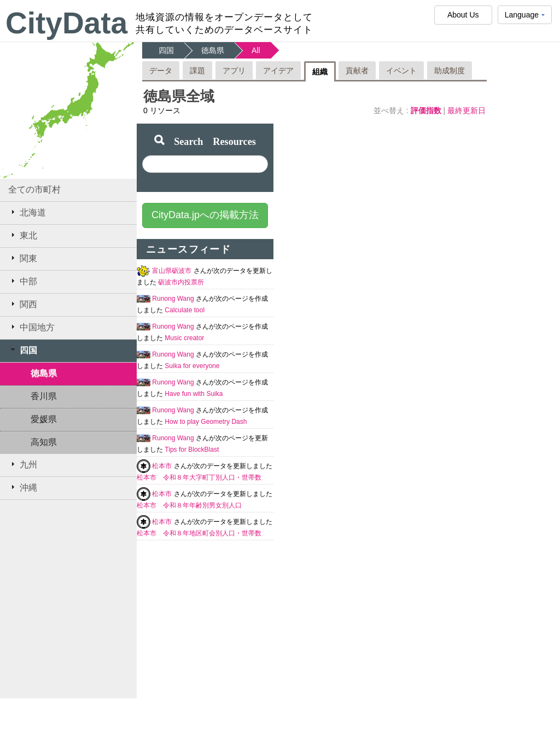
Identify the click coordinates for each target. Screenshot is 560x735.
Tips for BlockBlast (192, 450)
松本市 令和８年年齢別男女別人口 (189, 505)
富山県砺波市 (173, 271)
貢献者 (357, 71)
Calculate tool (185, 310)
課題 (197, 71)
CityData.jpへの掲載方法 (205, 215)
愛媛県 (44, 419)
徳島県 (44, 373)
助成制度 (450, 71)
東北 (23, 235)
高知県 (44, 442)
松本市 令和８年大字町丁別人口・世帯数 (199, 477)
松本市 (163, 466)
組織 (320, 72)
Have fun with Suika (194, 394)
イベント (401, 71)
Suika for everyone (192, 366)
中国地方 (31, 327)
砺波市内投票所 (181, 282)
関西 (23, 304)
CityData (66, 23)
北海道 (27, 212)
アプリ (234, 71)
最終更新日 (466, 110)
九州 (23, 464)
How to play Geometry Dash (206, 422)
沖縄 (23, 487)
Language (525, 17)
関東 (23, 258)
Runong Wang (174, 299)
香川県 (44, 396)
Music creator (184, 338)
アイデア (278, 71)
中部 (23, 281)
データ (161, 71)
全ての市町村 (34, 189)
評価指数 (427, 110)
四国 (23, 350)
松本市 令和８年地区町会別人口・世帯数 (199, 533)
